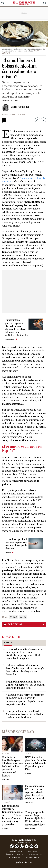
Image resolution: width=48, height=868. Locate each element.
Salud (23, 617)
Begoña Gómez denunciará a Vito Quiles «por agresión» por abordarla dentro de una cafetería (25, 685)
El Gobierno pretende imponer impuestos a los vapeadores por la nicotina (16, 544)
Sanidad (13, 617)
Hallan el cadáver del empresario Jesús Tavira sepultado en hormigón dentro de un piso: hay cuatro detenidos (25, 670)
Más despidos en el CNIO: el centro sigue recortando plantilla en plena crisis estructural (35, 792)
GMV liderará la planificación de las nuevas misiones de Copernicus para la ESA (36, 763)
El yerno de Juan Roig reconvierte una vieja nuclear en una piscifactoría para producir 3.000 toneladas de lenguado (24, 654)
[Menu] (3, 3)
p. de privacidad (36, 855)
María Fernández (20, 107)
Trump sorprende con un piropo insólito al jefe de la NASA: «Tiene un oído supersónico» (35, 819)
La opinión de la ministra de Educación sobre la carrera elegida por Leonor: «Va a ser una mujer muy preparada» (12, 815)
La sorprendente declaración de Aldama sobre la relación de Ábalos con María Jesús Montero (24, 714)
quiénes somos (16, 852)
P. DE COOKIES (15, 858)
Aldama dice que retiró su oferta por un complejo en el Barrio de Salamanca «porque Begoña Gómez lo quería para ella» (25, 700)
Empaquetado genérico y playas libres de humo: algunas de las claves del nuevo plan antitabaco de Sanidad (17, 328)
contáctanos (32, 852)
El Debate (8, 552)
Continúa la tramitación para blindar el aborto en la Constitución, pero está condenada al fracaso (12, 766)
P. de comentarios (31, 858)
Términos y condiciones (15, 855)
